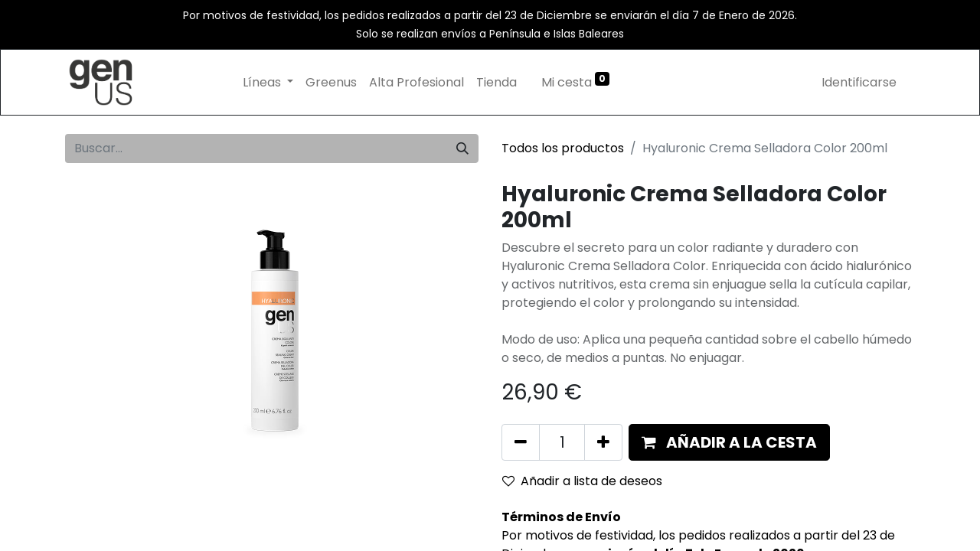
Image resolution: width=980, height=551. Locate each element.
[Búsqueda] (462, 148)
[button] (729, 442)
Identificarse (859, 82)
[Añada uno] (603, 442)
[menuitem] (331, 83)
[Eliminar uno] (521, 442)
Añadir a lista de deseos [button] (582, 481)
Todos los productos (563, 148)
